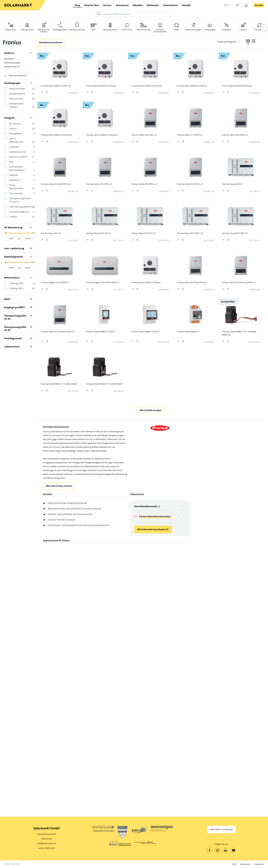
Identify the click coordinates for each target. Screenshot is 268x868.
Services (107, 5)
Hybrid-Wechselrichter (16, 140)
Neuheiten (9, 59)
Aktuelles (138, 5)
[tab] (160, 506)
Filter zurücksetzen (17, 76)
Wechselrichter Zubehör (16, 105)
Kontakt (186, 5)
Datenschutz (245, 864)
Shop (77, 5)
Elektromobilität (17, 89)
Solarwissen (122, 5)
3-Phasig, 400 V (16, 288)
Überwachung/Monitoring (22, 207)
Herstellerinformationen (51, 42)
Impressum (259, 864)
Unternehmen (171, 5)
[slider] (5, 233)
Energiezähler (16, 134)
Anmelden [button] (259, 5)
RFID (11, 162)
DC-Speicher (15, 124)
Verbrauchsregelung (19, 212)
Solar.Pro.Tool (91, 5)
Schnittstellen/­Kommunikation (17, 168)
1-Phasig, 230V (16, 283)
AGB (234, 864)
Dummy (13, 129)
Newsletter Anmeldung (221, 829)
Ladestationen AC (18, 152)
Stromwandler (16, 193)
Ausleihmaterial (12, 67)
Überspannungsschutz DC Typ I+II (20, 200)
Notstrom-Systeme (18, 157)
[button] (248, 41)
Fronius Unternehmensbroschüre (155, 516)
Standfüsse (14, 180)
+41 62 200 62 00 (47, 848)
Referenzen (153, 5)
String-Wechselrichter (16, 187)
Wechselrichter (16, 99)
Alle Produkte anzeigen (151, 410)
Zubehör (13, 217)
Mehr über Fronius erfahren (59, 486)
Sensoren (14, 175)
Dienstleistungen (12, 63)
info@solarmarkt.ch (46, 843)
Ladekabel (14, 147)
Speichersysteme (17, 94)
